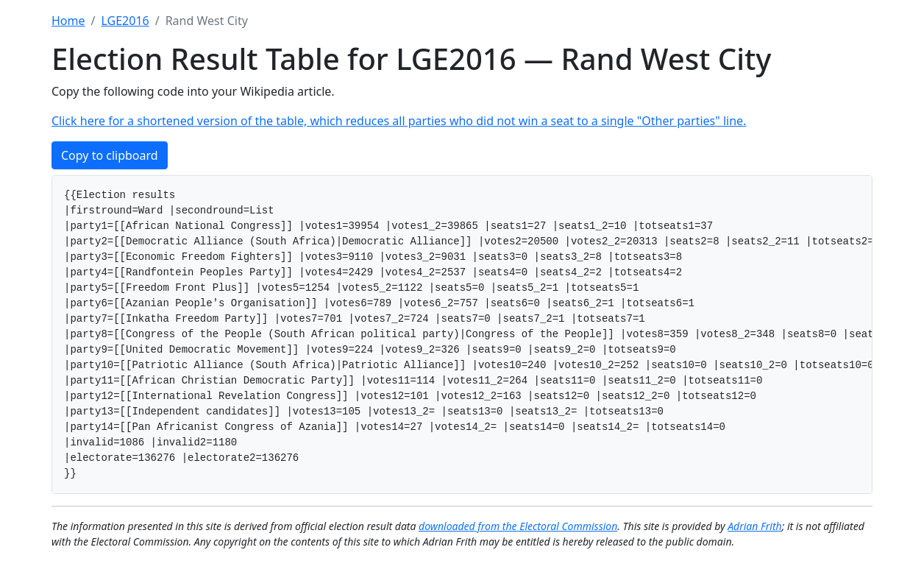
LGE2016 (125, 21)
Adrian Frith (754, 526)
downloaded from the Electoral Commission (518, 526)
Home (68, 21)
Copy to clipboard (110, 155)
